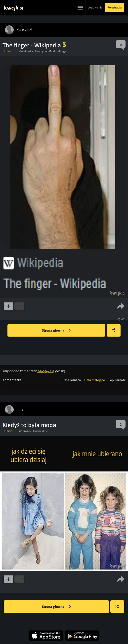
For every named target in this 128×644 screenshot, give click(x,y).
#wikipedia (26, 51)
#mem (37, 431)
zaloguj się (46, 371)
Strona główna (56, 331)
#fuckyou (41, 51)
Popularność (117, 380)
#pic (45, 431)
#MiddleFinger (58, 51)
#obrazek (25, 431)
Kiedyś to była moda (29, 425)
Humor (7, 51)
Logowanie (95, 7)
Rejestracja (115, 7)
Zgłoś (121, 319)
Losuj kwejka (115, 333)
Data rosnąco (72, 380)
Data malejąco (95, 380)
